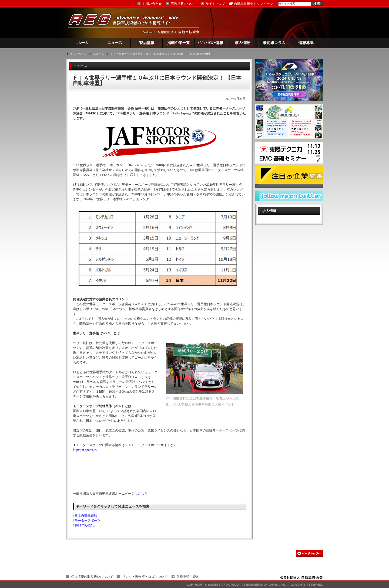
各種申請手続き (188, 577)
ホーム (83, 43)
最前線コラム (274, 43)
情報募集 (306, 43)
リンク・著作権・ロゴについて (145, 577)
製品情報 (147, 43)
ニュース (115, 43)
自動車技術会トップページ (253, 4)
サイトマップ (215, 4)
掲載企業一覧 (179, 43)
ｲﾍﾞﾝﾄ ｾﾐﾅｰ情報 (211, 43)
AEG (127, 23)
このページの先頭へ (309, 553)
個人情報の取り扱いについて (92, 577)
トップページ (78, 54)
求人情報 (242, 43)
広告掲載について (184, 4)
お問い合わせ (152, 4)
